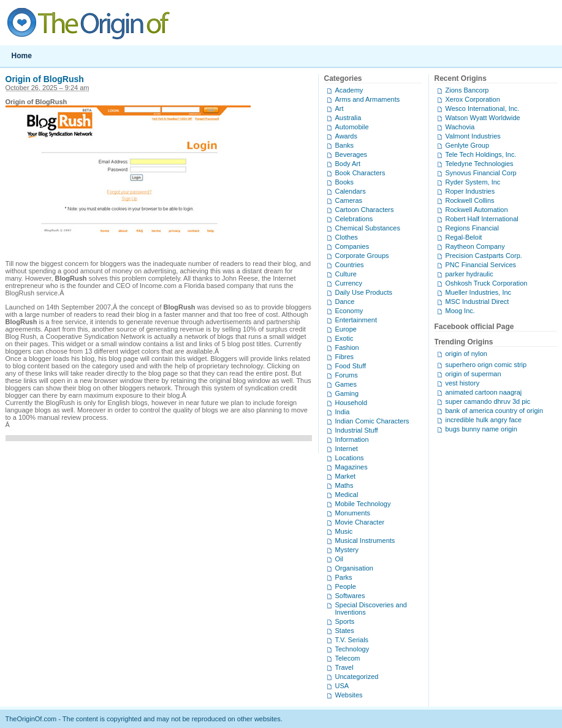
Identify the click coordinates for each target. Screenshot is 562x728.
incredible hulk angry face (484, 420)
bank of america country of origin (495, 411)
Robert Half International (482, 219)
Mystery (347, 550)
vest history (463, 383)
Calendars (351, 191)
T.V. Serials (352, 640)
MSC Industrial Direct (477, 301)
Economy (349, 311)
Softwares (350, 596)
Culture (346, 274)
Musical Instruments (365, 540)
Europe (346, 329)
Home (22, 56)
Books (345, 182)
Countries (350, 265)
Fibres (345, 357)
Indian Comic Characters (372, 421)
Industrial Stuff (357, 430)
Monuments (353, 513)
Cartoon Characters (365, 210)
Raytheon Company (475, 246)
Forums (347, 375)
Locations (350, 458)
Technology (352, 649)
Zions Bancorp (467, 90)
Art (340, 108)
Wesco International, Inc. (483, 108)
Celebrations (354, 219)
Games (346, 384)
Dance (345, 301)
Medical (347, 495)
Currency (349, 283)
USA (342, 686)
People (346, 586)
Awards (346, 136)
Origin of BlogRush (45, 79)
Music (344, 531)
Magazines (351, 467)
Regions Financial (472, 228)
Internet (347, 449)
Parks (344, 577)
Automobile (352, 127)
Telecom (348, 658)
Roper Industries (470, 191)
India (343, 412)
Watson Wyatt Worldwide (483, 118)
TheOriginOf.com (281, 23)
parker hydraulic (469, 274)
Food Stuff (351, 366)
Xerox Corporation (473, 99)
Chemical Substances (368, 228)
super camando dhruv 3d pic (488, 401)
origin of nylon (467, 354)
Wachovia (460, 127)
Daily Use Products (364, 292)
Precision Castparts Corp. (484, 256)
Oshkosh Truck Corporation (487, 283)
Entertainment (356, 320)
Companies (352, 246)
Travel (344, 667)
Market (346, 476)
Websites (349, 695)
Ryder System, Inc (473, 182)
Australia (348, 118)
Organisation (354, 568)
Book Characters (360, 173)
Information (352, 439)
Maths (344, 485)
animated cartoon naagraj (484, 392)
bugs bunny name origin (481, 429)
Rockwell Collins (470, 200)
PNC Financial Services (481, 265)
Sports (345, 621)
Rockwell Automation (477, 210)
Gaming (347, 393)
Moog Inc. (460, 311)
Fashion (347, 347)
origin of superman (473, 374)
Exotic (344, 338)
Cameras (349, 200)
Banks (345, 145)
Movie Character (360, 522)
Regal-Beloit (464, 237)
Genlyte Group (468, 145)
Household (351, 403)
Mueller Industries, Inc (479, 292)
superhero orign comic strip (486, 365)
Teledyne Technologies (480, 164)
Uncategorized (357, 677)
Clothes (347, 237)
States (345, 631)
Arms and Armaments (368, 99)
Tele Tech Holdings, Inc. (481, 154)
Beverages (351, 154)
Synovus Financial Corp (481, 173)
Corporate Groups (362, 256)
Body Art (348, 164)
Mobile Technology (363, 504)
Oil (339, 559)
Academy (349, 90)
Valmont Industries (473, 136)
